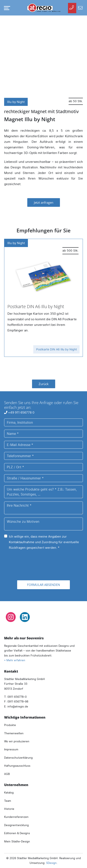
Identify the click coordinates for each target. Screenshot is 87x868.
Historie (9, 809)
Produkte (10, 725)
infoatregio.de (18, 706)
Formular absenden (43, 585)
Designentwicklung (16, 825)
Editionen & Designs (17, 833)
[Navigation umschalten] (6, 8)
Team (8, 801)
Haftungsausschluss (17, 766)
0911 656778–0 (17, 697)
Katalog (9, 792)
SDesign (51, 863)
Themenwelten (14, 733)
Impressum (11, 749)
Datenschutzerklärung (18, 758)
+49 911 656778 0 (19, 412)
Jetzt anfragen (44, 202)
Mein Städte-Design (17, 841)
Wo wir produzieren (17, 741)
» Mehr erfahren (15, 660)
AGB (7, 774)
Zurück (44, 384)
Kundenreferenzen (16, 817)
